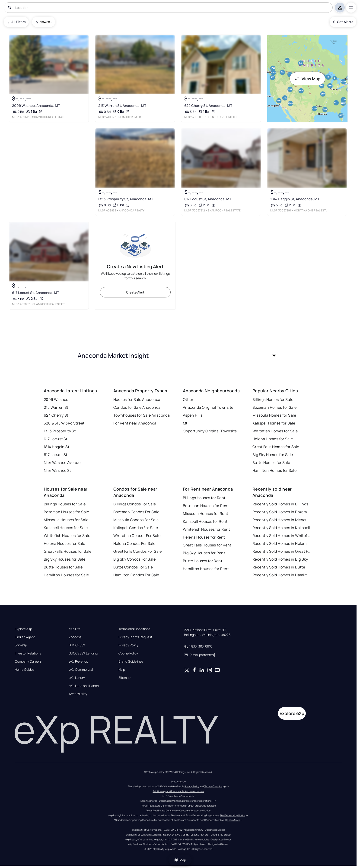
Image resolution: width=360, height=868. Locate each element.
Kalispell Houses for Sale (66, 528)
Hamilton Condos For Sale (136, 575)
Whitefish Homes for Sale (275, 431)
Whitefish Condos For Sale (137, 536)
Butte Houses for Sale (63, 567)
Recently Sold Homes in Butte (279, 567)
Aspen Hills (193, 415)
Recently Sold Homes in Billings (280, 504)
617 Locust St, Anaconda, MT (208, 199)
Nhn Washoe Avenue (62, 463)
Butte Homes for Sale (271, 463)
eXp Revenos (78, 661)
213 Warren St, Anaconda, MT (122, 106)
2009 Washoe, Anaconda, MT (36, 106)
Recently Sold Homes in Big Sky (280, 559)
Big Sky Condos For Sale (134, 559)
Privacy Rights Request (135, 637)
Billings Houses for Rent (204, 498)
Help (122, 670)
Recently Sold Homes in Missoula (281, 520)
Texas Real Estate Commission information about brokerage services (178, 806)
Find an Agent (25, 637)
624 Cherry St (56, 415)
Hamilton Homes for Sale (274, 470)
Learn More (234, 820)
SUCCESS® (77, 645)
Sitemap (124, 678)
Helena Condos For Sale (134, 543)
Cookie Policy (128, 653)
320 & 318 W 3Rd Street (64, 423)
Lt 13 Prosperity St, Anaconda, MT (126, 199)
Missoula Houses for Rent (206, 514)
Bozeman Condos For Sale (136, 512)
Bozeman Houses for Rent (206, 506)
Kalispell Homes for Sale (274, 423)
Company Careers (28, 661)
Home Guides (25, 670)
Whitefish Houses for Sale (67, 536)
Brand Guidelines (131, 661)
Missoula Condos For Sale (136, 520)
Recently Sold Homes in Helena (280, 543)
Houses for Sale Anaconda (137, 399)
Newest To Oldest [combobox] (46, 22)
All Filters (16, 22)
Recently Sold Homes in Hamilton (281, 575)
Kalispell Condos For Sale (136, 528)
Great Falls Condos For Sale (138, 551)
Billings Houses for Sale (65, 504)
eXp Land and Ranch (84, 686)
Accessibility (78, 694)
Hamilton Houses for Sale (66, 575)
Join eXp (21, 645)
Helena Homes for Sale (273, 439)
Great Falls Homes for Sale (276, 447)
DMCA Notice (178, 782)
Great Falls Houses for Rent (207, 545)
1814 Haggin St (57, 447)
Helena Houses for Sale (65, 543)
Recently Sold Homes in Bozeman (281, 512)
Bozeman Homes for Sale (275, 407)
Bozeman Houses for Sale (66, 512)
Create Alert (135, 292)
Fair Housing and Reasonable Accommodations (178, 791)
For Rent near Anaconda (135, 423)
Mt (185, 423)
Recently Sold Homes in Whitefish (281, 536)
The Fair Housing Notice (233, 815)
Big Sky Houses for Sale (65, 559)
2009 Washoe (56, 399)
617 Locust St (56, 439)
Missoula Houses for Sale (66, 520)
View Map (307, 79)
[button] (178, 355)
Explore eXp (23, 629)
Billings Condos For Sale (135, 504)
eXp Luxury (77, 678)
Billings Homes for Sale (273, 399)
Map (180, 860)
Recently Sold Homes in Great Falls (281, 551)
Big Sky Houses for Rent (204, 553)
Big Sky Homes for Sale (273, 455)
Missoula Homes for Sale (274, 415)
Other (188, 399)
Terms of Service (213, 786)
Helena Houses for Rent (204, 537)
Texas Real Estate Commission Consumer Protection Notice (178, 811)
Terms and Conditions (134, 629)
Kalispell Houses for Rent (205, 521)
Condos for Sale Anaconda (137, 407)
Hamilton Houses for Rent (206, 569)
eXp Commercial (81, 670)
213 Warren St (56, 407)
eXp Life (75, 629)
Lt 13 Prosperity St (60, 431)
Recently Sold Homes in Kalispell (281, 528)
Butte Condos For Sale (133, 567)
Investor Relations (28, 653)
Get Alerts (343, 22)
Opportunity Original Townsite (210, 431)
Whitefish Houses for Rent (206, 529)
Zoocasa (75, 637)
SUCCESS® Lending (83, 653)
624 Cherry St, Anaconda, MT (208, 106)
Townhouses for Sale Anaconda (142, 415)
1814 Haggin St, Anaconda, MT (295, 199)
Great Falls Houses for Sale (68, 551)
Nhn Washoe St (57, 470)
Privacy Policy (128, 645)
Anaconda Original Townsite (208, 407)
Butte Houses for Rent (203, 561)
